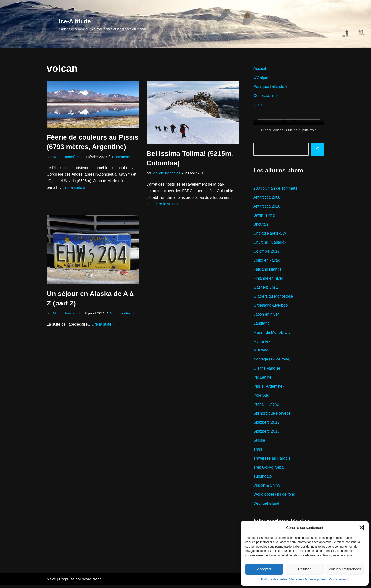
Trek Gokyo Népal (269, 470)
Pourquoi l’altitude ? (271, 87)
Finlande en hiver (268, 280)
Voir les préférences (345, 569)
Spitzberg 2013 (267, 433)
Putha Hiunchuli (267, 406)
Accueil (260, 69)
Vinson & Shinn (267, 488)
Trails (258, 451)
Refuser (305, 569)
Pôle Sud (261, 397)
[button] (361, 528)
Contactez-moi (339, 579)
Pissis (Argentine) (269, 388)
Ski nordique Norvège (272, 415)
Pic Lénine (263, 379)
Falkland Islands (268, 270)
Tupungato (263, 479)
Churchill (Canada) (270, 243)
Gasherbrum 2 (266, 289)
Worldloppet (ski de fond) (275, 497)
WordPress (92, 582)
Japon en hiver (266, 316)
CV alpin (261, 78)
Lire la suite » (74, 188)
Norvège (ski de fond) (272, 361)
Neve (51, 582)
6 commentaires (122, 314)
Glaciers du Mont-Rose (273, 298)
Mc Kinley (262, 343)
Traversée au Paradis (272, 461)
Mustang (261, 352)
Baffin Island (264, 216)
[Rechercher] (318, 150)
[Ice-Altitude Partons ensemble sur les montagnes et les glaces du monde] (103, 24)
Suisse (259, 442)
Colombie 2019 (267, 252)
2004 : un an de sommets (275, 189)
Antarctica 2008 (267, 198)
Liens (258, 105)
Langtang (262, 325)
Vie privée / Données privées (308, 579)
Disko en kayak (267, 261)
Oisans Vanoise (267, 370)
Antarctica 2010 (267, 207)
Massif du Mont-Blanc (272, 334)
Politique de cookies (274, 579)
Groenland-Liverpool (271, 307)
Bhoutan (261, 225)
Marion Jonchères (67, 157)
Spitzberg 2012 (267, 424)
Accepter (264, 569)
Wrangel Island (266, 506)
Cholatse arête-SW (270, 234)
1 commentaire (123, 157)
